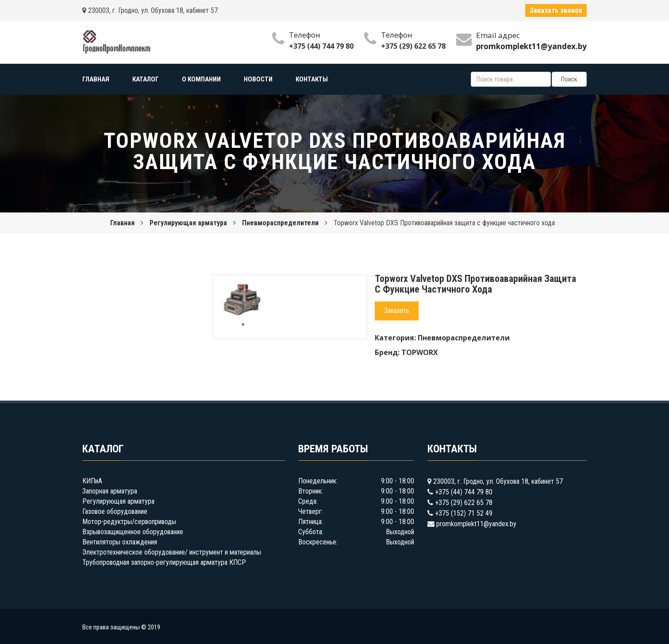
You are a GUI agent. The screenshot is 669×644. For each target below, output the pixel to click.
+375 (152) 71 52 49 (464, 513)
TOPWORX (420, 352)
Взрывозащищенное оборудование (133, 532)
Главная (122, 223)
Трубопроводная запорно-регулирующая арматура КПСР (164, 562)
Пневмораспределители (280, 223)
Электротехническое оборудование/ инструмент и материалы (172, 552)
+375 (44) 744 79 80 (321, 46)
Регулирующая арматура (188, 223)
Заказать (397, 310)
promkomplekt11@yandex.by (476, 524)
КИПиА (92, 481)
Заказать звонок (556, 10)
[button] (257, 290)
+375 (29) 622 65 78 (413, 46)
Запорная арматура (110, 491)
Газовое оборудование (115, 511)
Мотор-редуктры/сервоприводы (129, 522)
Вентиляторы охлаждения (120, 542)
